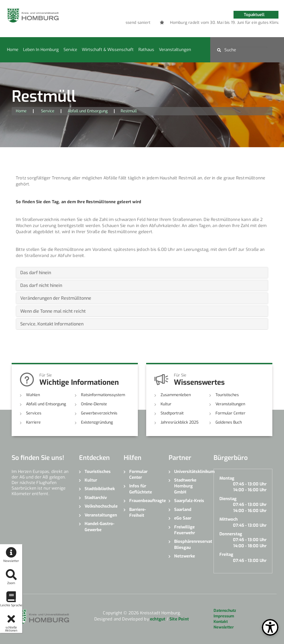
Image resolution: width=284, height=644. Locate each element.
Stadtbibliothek (100, 489)
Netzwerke (185, 556)
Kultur (166, 404)
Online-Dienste (94, 404)
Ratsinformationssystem (103, 395)
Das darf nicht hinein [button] (41, 285)
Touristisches (227, 395)
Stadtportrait (172, 413)
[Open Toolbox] (270, 627)
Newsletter (224, 627)
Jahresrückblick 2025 (180, 422)
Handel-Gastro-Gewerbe (99, 527)
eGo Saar (183, 518)
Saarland (183, 510)
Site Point (179, 619)
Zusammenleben (176, 395)
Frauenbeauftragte (145, 501)
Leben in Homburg (41, 50)
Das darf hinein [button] (36, 273)
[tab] (142, 273)
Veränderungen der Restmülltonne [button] (56, 298)
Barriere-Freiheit (138, 512)
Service (70, 50)
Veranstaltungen (175, 50)
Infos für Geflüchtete (141, 489)
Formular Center (230, 413)
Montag (227, 478)
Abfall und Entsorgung (88, 111)
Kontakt (221, 622)
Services (34, 413)
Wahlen (33, 395)
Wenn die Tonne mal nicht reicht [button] (53, 311)
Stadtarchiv (96, 498)
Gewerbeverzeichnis (99, 413)
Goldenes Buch (229, 422)
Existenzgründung (97, 422)
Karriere (33, 422)
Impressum (224, 616)
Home (13, 50)
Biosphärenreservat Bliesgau (190, 544)
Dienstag (228, 499)
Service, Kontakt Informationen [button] (52, 324)
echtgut (158, 619)
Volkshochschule (100, 506)
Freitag (226, 554)
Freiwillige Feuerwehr (185, 530)
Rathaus (146, 50)
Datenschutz (225, 611)
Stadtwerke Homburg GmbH (185, 486)
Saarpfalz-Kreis (189, 501)
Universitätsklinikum (190, 472)
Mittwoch (229, 519)
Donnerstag (231, 534)
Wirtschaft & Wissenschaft (108, 50)
